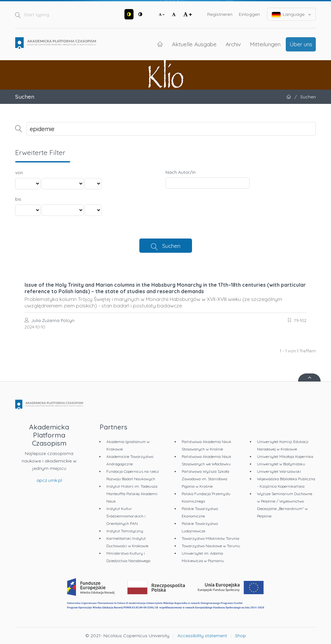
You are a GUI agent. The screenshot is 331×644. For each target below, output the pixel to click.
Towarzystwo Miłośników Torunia (210, 538)
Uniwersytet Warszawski (279, 471)
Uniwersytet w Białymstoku (281, 464)
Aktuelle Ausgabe (194, 44)
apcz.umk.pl (49, 480)
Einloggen (249, 14)
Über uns (301, 44)
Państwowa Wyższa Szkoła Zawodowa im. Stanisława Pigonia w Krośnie (205, 479)
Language (292, 14)
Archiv (233, 44)
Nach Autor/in (181, 172)
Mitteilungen (265, 44)
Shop (240, 636)
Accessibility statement (202, 636)
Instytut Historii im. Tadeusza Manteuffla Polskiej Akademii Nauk (132, 494)
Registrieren (220, 14)
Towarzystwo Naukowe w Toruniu (211, 546)
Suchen (171, 246)
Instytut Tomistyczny (125, 531)
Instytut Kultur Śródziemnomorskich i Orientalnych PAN (126, 516)
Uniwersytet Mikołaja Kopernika (285, 456)
